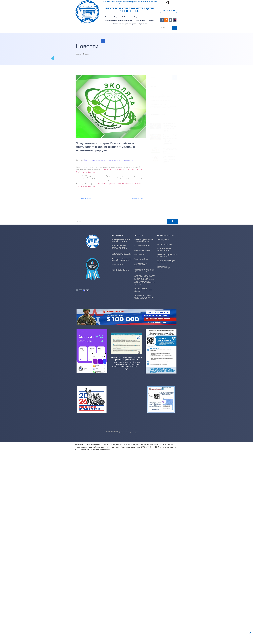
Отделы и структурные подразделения (119, 20)
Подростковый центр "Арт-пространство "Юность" (166, 261)
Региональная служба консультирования (165, 249)
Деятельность (140, 20)
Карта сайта (143, 24)
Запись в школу (139, 255)
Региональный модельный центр (124, 24)
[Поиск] (121, 221)
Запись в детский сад (141, 259)
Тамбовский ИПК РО (118, 265)
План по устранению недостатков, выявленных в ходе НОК (143, 290)
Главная (108, 17)
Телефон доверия (163, 240)
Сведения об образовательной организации (129, 17)
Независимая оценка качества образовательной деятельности (144, 270)
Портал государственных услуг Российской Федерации (144, 240)
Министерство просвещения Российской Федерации (121, 240)
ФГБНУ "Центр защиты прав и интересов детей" (167, 255)
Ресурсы (151, 20)
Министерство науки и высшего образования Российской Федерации (119, 247)
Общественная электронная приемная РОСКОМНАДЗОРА (122, 254)
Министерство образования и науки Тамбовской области (121, 260)
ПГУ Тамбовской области (142, 246)
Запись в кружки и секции (142, 250)
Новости (150, 17)
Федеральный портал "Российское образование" (120, 270)
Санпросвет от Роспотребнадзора (164, 267)
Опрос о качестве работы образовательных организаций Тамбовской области (144, 297)
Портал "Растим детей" (165, 244)
